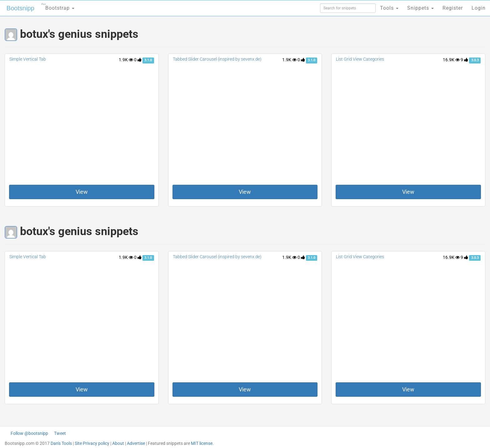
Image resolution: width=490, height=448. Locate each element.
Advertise (136, 443)
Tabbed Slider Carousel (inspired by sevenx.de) (217, 59)
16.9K (451, 60)
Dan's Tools (61, 443)
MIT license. (202, 443)
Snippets (420, 8)
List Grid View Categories (360, 59)
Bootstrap (58, 6)
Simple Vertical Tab (28, 59)
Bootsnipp (20, 8)
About (118, 443)
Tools (389, 8)
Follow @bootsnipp (29, 433)
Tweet (60, 433)
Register (453, 8)
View (82, 192)
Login (479, 8)
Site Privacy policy (92, 443)
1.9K (126, 60)
